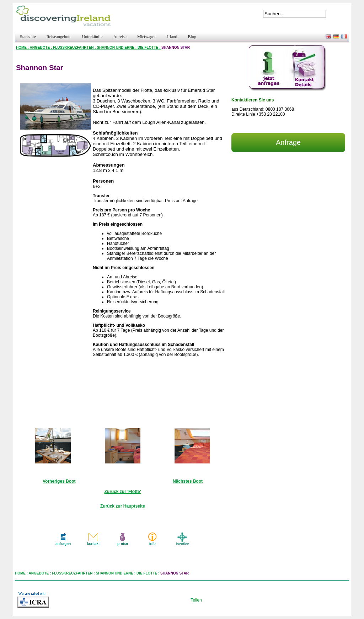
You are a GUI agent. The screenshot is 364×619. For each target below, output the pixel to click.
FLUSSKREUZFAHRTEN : (75, 48)
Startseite (28, 37)
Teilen (196, 600)
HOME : (23, 48)
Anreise (120, 37)
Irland (172, 37)
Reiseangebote (59, 37)
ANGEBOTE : (42, 48)
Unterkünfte (92, 37)
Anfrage (288, 142)
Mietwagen (147, 37)
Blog (192, 37)
